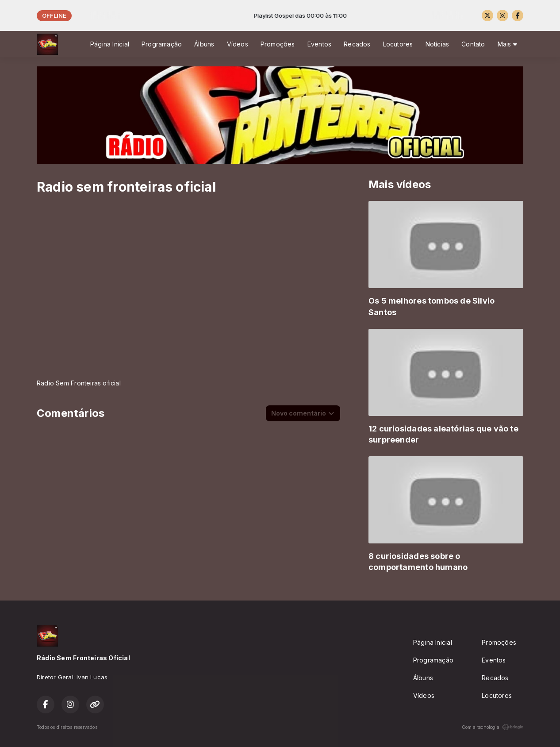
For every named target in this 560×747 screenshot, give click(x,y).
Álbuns (204, 44)
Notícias (437, 44)
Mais (507, 44)
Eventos (319, 44)
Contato (473, 44)
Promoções (278, 44)
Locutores (398, 44)
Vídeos (238, 44)
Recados (357, 44)
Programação (162, 44)
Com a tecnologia (493, 727)
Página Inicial (110, 44)
